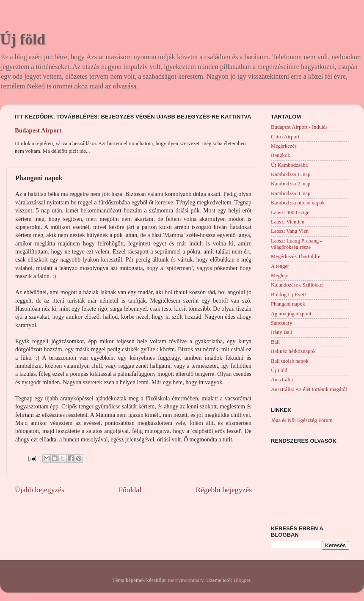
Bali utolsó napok (290, 361)
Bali (275, 342)
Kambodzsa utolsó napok (298, 203)
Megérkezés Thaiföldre (296, 256)
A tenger (280, 266)
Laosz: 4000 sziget (291, 212)
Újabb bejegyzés (40, 490)
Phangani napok (288, 304)
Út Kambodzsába (289, 165)
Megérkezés (284, 146)
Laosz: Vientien (288, 222)
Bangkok (280, 155)
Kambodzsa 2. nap (291, 184)
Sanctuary (281, 323)
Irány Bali (282, 332)
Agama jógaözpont (291, 314)
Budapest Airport (38, 130)
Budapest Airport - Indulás (299, 127)
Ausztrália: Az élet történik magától (309, 389)
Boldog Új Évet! (288, 295)
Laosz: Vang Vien (290, 231)
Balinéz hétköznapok (293, 351)
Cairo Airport (285, 137)
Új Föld (279, 370)
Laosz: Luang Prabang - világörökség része (296, 244)
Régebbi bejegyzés (224, 490)
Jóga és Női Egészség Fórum (302, 420)
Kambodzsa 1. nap (291, 174)
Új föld (23, 39)
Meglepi (280, 276)
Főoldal (130, 490)
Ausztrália (282, 380)
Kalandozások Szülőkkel (297, 285)
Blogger (242, 580)
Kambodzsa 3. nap (291, 193)
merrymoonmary (186, 580)
